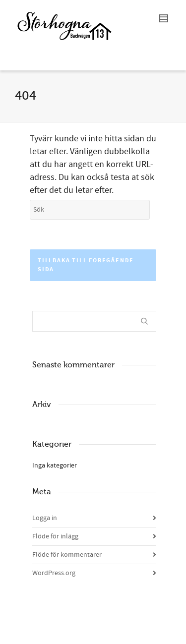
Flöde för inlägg (55, 536)
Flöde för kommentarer (67, 555)
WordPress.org (54, 573)
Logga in (45, 518)
